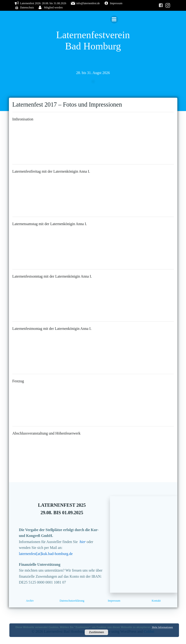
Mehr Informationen (162, 627)
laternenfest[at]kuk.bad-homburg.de (46, 554)
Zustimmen (96, 632)
